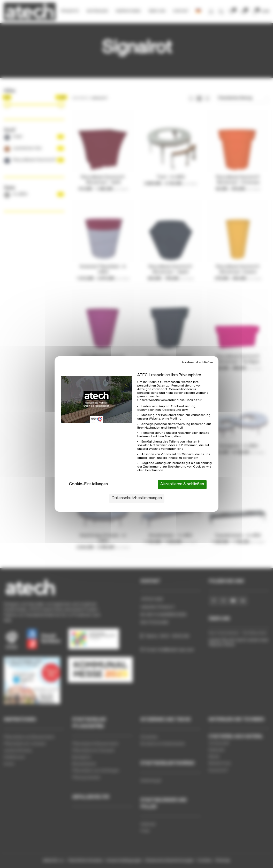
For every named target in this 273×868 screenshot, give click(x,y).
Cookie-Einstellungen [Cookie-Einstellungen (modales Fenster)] (88, 485)
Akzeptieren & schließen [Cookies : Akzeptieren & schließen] (182, 485)
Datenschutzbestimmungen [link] (137, 499)
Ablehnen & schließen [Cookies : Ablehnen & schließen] (197, 363)
